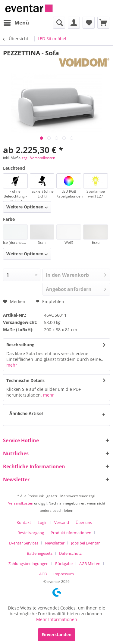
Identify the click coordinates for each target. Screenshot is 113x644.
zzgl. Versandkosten (38, 158)
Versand (62, 522)
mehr (12, 365)
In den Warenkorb (76, 274)
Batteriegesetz (40, 553)
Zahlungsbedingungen (28, 564)
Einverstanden (56, 634)
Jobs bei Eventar (85, 543)
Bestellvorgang (31, 533)
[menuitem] (16, 23)
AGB (43, 574)
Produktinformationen (71, 533)
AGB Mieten (90, 564)
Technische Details (25, 380)
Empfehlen (50, 301)
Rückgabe (64, 564)
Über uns (84, 522)
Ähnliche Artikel (26, 413)
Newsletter (55, 543)
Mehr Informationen (57, 619)
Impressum (64, 574)
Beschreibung (20, 345)
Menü (16, 22)
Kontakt (24, 522)
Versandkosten (21, 503)
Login (43, 522)
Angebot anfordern (76, 288)
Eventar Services (24, 543)
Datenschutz (70, 553)
